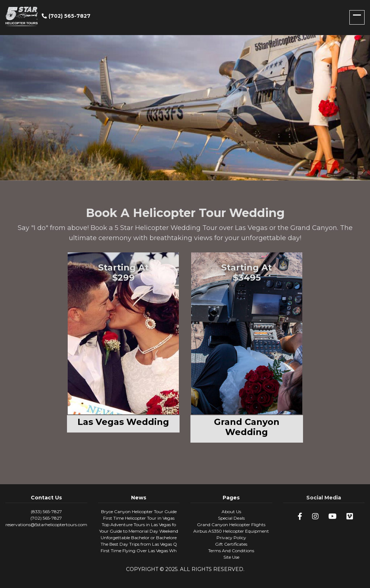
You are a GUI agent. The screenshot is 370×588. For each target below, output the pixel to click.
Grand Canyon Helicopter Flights (231, 525)
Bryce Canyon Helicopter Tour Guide (139, 512)
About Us (231, 512)
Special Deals (231, 518)
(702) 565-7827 (66, 16)
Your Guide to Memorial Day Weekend (139, 531)
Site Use (231, 557)
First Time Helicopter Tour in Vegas (139, 518)
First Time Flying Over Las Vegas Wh (139, 551)
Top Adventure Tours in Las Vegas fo (139, 525)
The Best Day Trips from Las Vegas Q (139, 544)
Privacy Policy (231, 538)
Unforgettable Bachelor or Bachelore (139, 538)
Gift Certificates (231, 544)
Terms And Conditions (231, 551)
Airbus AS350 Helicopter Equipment (231, 531)
